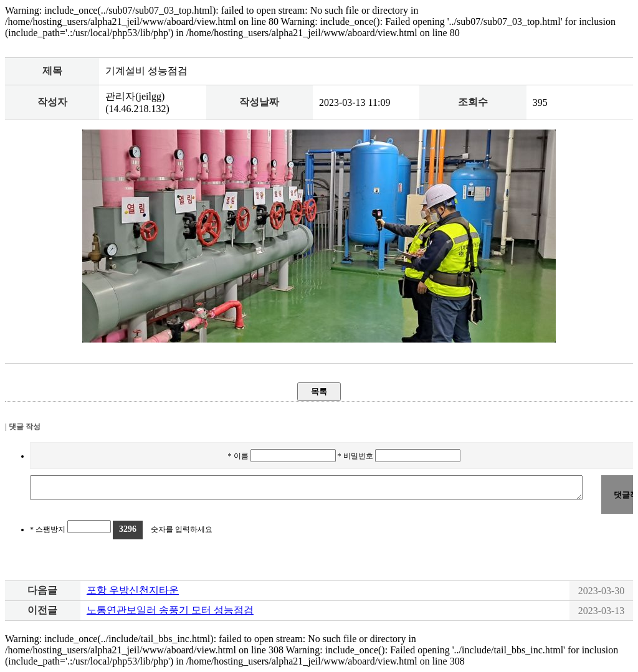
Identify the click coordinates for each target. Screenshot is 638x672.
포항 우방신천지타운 (133, 590)
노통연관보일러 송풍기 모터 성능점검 (170, 610)
